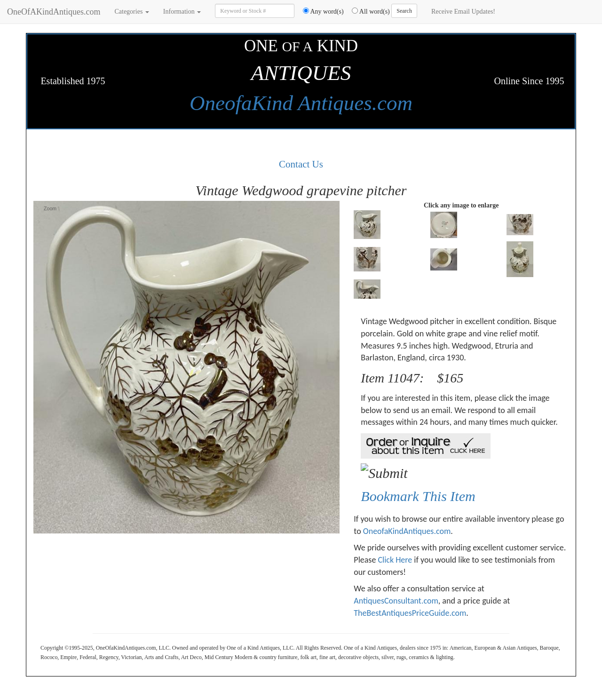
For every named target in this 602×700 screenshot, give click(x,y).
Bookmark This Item (418, 496)
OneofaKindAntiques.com (407, 531)
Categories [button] (131, 12)
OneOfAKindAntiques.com (54, 12)
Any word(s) (320, 11)
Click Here (395, 560)
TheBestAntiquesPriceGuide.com (410, 613)
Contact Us (301, 164)
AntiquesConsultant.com (396, 601)
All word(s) (368, 11)
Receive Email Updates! (463, 12)
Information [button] (182, 12)
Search (404, 11)
